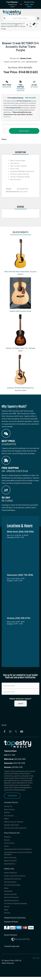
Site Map (36, 961)
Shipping (7, 838)
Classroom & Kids (11, 897)
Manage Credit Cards (12, 825)
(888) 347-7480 (10, 755)
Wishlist (7, 813)
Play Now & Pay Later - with (29, 4)
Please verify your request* (21, 699)
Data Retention (10, 865)
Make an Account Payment (14, 822)
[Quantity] (6, 131)
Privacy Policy (9, 844)
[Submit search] (4, 18)
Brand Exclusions (10, 862)
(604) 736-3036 (15, 763)
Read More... (7, 117)
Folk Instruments (10, 884)
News (6, 913)
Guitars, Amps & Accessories (12, 24)
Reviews (7, 916)
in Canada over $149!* (12, 4)
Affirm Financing (10, 859)
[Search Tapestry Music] (19, 18)
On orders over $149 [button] (21, 90)
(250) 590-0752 (13, 767)
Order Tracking (10, 810)
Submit (21, 703)
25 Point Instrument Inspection (16, 829)
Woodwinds (8, 894)
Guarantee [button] (7, 87)
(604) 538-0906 (15, 759)
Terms (7, 847)
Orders (7, 819)
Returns (7, 841)
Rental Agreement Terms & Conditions (18, 850)
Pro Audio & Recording (12, 887)
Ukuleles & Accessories (13, 881)
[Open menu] (38, 18)
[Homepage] (11, 12)
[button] (7, 85)
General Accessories (12, 903)
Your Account (9, 816)
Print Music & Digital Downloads (16, 906)
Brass (6, 890)
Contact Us (12, 796)
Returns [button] (34, 87)
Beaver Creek (26, 58)
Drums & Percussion (12, 900)
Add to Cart (24, 131)
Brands (7, 909)
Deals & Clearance (11, 874)
